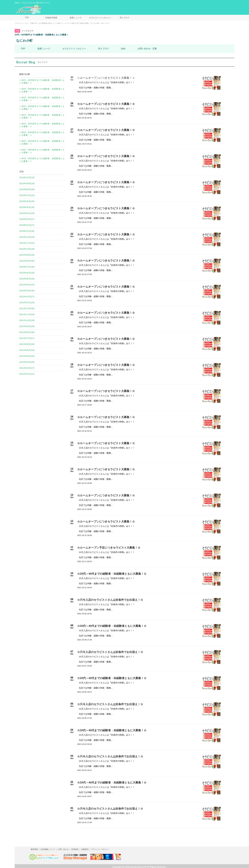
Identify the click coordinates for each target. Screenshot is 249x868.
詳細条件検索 (51, 18)
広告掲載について (48, 849)
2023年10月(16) (27, 178)
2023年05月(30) (27, 207)
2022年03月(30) (27, 291)
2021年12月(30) (27, 308)
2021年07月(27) (27, 338)
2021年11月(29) (27, 314)
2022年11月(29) (27, 243)
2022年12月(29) (27, 237)
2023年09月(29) (27, 183)
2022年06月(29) (27, 273)
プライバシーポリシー (100, 849)
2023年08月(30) (27, 189)
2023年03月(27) (27, 219)
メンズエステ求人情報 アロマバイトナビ (29, 9)
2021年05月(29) (27, 350)
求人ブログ (125, 18)
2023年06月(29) (27, 201)
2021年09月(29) (27, 326)
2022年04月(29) (27, 285)
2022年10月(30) (27, 249)
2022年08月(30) (27, 261)
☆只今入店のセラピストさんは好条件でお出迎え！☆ (110, 600)
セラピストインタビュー (100, 18)
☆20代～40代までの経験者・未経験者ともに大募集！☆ (112, 574)
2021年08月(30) (27, 332)
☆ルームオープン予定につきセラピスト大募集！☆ (109, 548)
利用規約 (75, 849)
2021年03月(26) (27, 362)
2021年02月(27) (27, 368)
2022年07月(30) (27, 267)
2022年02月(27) (27, 297)
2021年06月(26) (27, 344)
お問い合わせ (63, 849)
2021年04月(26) (27, 356)
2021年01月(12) (27, 374)
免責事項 (85, 849)
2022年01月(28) (27, 303)
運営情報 (34, 849)
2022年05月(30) (27, 279)
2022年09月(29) (27, 255)
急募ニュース (76, 18)
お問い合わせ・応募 (147, 49)
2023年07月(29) (27, 195)
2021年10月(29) (27, 320)
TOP (27, 17)
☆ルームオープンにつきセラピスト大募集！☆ (106, 78)
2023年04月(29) (27, 213)
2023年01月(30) (27, 231)
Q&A (123, 49)
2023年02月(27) (27, 225)
